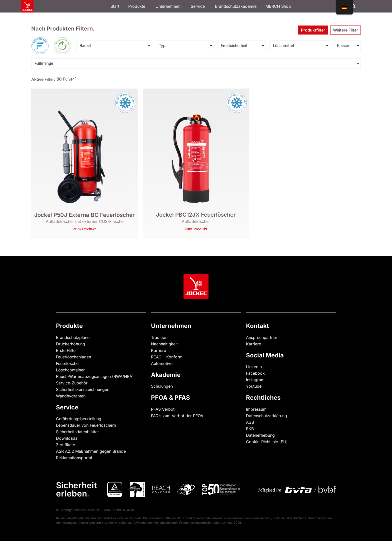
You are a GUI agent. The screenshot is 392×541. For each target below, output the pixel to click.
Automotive (162, 363)
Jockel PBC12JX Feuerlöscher (196, 215)
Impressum (256, 409)
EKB (250, 429)
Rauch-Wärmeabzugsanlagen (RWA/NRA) (95, 376)
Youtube (254, 386)
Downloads (67, 438)
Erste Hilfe (66, 350)
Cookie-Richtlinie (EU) (267, 442)
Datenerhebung (260, 435)
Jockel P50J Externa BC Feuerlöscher (84, 215)
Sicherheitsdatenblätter (77, 432)
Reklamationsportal (74, 458)
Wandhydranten (71, 396)
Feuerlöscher (68, 363)
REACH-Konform (167, 357)
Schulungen (162, 386)
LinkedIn (254, 367)
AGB (250, 422)
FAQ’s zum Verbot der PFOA (177, 416)
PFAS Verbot (163, 409)
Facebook (255, 373)
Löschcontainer (70, 370)
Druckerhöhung (70, 344)
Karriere (158, 350)
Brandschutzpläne (73, 337)
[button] (353, 6)
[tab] (313, 30)
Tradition (159, 337)
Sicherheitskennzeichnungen (83, 389)
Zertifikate (65, 445)
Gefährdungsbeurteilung (79, 419)
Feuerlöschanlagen (73, 357)
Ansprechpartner (262, 337)
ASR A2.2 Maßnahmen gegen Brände (91, 451)
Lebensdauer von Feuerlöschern (86, 425)
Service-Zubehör (72, 383)
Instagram (255, 380)
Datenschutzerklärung (266, 416)
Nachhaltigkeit (164, 344)
